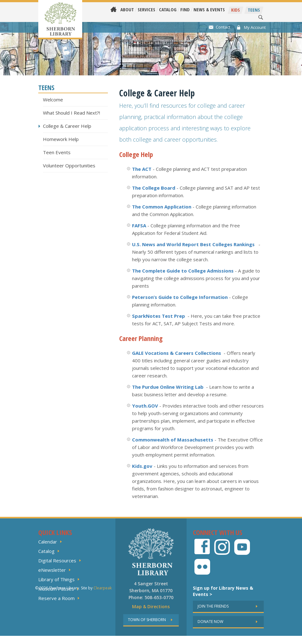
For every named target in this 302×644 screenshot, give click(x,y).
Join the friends (213, 606)
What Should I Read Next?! (72, 113)
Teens (254, 10)
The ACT (142, 169)
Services (146, 10)
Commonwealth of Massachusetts (173, 440)
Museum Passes (56, 589)
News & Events (209, 10)
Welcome (53, 100)
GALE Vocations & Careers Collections (177, 353)
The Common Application (162, 207)
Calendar (48, 542)
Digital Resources (57, 560)
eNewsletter (52, 570)
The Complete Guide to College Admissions (183, 271)
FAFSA (139, 225)
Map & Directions (151, 606)
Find (185, 10)
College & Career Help (67, 126)
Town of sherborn (147, 620)
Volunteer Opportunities (69, 165)
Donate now (210, 622)
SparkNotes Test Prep (159, 316)
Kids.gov (142, 466)
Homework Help (61, 139)
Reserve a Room (56, 598)
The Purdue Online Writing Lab (168, 387)
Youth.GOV (145, 406)
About (127, 10)
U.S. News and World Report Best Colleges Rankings (193, 244)
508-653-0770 (159, 597)
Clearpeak (103, 638)
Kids (236, 10)
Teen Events (57, 152)
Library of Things (56, 579)
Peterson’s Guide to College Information (180, 297)
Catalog (168, 10)
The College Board (154, 188)
